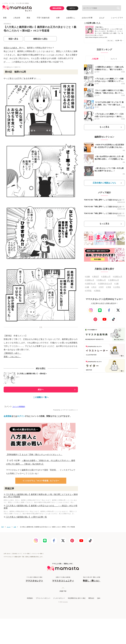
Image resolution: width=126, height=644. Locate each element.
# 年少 (94, 287)
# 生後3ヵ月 (90, 280)
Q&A (99, 598)
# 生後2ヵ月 (117, 277)
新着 (5, 18)
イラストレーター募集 (37, 554)
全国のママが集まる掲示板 (63, 579)
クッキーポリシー (59, 598)
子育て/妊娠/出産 (43, 18)
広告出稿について (17, 554)
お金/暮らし (71, 18)
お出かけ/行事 (87, 18)
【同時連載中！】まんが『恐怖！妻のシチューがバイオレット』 (34, 455)
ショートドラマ (117, 18)
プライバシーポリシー (43, 598)
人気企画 (17, 18)
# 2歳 (87, 287)
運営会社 (91, 598)
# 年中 (101, 287)
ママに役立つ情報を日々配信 (34, 579)
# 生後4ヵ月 (101, 280)
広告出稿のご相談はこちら (104, 183)
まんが (102, 18)
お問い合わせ (7, 554)
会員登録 (8, 416)
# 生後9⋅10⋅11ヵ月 (105, 284)
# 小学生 (117, 287)
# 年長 (109, 287)
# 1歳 (116, 284)
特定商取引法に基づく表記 (77, 598)
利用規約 (30, 598)
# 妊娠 (87, 277)
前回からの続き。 (11, 48)
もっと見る (104, 127)
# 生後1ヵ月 (106, 277)
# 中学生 (88, 291)
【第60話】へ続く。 (13, 353)
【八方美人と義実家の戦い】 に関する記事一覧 (26, 517)
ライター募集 (26, 554)
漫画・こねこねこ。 (12, 357)
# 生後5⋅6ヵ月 (114, 280)
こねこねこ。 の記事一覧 (115, 40)
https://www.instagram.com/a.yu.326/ (96, 37)
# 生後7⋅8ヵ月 (90, 284)
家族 (28, 18)
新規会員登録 (57, 8)
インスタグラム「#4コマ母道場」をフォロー (41, 481)
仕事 (58, 18)
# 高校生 (97, 291)
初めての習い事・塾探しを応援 (92, 579)
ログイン (72, 8)
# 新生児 (96, 277)
